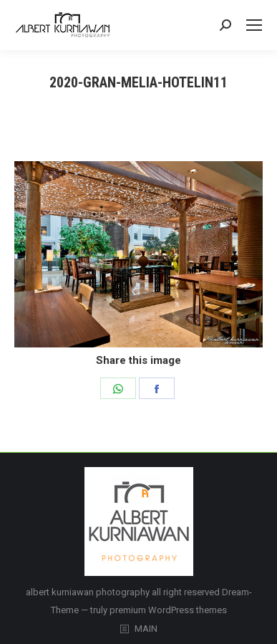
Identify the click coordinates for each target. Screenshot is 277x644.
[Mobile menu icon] (254, 25)
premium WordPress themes (168, 610)
